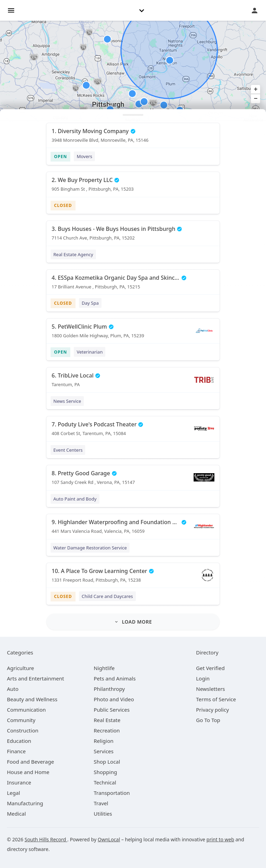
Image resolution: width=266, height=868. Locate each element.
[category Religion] (104, 741)
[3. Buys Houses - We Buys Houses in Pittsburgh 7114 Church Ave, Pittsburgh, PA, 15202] (133, 236)
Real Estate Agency (73, 254)
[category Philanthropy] (109, 689)
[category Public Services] (112, 710)
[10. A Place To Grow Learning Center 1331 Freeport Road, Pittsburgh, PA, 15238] (133, 578)
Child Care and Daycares (107, 596)
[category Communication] (26, 710)
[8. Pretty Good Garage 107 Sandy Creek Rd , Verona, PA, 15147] (133, 480)
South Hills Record (46, 839)
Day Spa (90, 303)
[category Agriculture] (20, 668)
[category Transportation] (112, 793)
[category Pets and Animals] (115, 678)
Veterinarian (90, 352)
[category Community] (21, 720)
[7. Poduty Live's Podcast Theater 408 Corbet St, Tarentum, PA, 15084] (133, 431)
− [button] (256, 99)
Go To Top (208, 720)
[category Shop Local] (107, 762)
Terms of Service (216, 699)
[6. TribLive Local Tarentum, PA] (133, 382)
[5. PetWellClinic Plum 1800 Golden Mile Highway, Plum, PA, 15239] (133, 333)
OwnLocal (109, 839)
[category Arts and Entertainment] (36, 678)
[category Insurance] (19, 782)
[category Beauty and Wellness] (32, 699)
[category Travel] (101, 803)
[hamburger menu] (11, 10)
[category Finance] (16, 751)
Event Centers (68, 450)
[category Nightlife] (104, 668)
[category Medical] (16, 814)
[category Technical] (105, 782)
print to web (220, 839)
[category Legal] (14, 793)
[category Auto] (13, 689)
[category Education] (19, 741)
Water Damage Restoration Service (90, 548)
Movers (84, 156)
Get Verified (210, 668)
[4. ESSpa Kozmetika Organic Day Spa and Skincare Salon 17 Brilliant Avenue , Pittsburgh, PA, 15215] (133, 285)
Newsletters (211, 689)
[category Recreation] (107, 730)
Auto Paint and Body (75, 499)
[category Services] (104, 751)
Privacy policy (212, 710)
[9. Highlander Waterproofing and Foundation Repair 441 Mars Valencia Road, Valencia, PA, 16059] (133, 529)
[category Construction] (23, 730)
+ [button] (256, 89)
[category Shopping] (105, 772)
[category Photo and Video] (114, 699)
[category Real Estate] (107, 720)
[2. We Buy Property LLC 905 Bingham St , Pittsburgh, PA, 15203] (133, 187)
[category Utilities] (103, 814)
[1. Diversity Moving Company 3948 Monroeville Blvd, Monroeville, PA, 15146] (133, 138)
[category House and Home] (28, 772)
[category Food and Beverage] (30, 762)
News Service (67, 401)
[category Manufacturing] (25, 803)
